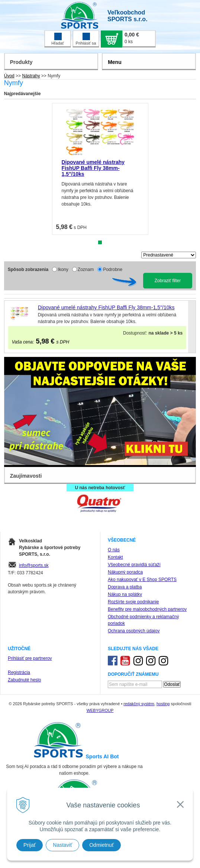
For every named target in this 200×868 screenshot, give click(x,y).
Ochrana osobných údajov (134, 631)
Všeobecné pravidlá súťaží (134, 565)
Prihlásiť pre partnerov (30, 658)
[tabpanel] (100, 169)
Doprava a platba (125, 587)
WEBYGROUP (100, 710)
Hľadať (58, 39)
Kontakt (115, 557)
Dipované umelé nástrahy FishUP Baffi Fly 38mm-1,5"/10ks (93, 168)
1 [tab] (100, 242)
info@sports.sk (34, 565)
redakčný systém (139, 704)
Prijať (30, 845)
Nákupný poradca (125, 572)
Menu (115, 62)
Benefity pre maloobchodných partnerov (147, 609)
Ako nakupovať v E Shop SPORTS (142, 580)
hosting (163, 704)
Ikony (63, 270)
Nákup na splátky (125, 594)
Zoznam (86, 270)
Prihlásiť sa (86, 39)
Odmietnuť (101, 845)
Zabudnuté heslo (24, 680)
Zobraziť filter (168, 281)
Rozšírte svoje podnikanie (133, 602)
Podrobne (113, 270)
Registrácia (19, 672)
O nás (114, 550)
